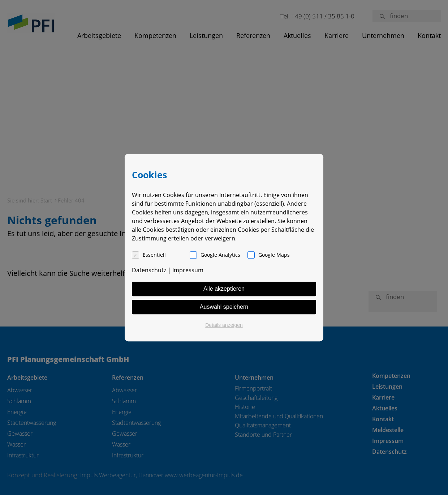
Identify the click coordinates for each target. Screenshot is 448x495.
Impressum (188, 270)
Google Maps (274, 255)
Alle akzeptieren (224, 289)
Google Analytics (220, 255)
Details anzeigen (224, 325)
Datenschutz (149, 270)
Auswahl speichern (224, 307)
